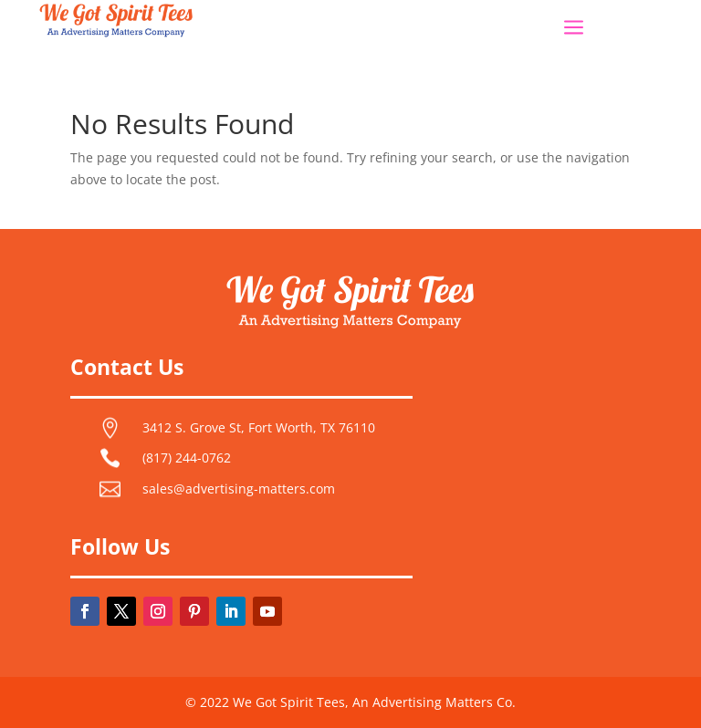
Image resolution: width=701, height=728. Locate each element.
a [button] (574, 29)
